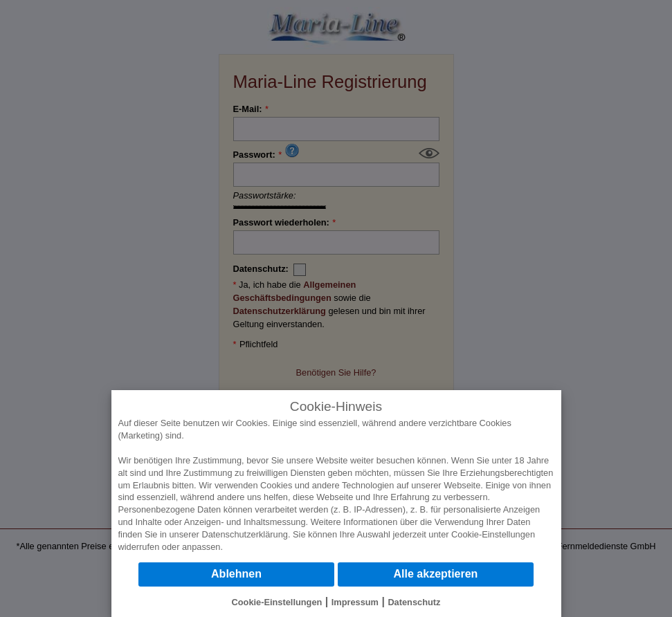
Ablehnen (236, 574)
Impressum (355, 602)
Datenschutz (414, 602)
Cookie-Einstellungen (493, 534)
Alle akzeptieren (436, 574)
